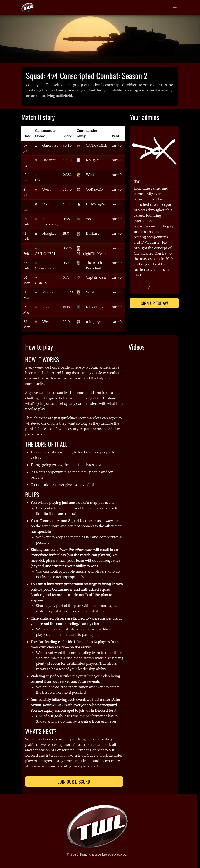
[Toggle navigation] (175, 8)
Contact (154, 288)
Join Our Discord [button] (74, 781)
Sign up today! (154, 303)
